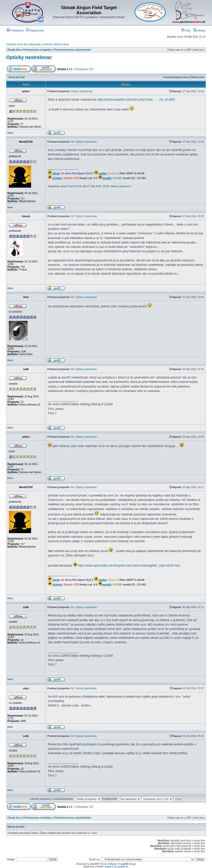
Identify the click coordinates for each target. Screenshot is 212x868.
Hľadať (199, 30)
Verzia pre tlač (17, 77)
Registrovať (35, 30)
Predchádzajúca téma (176, 77)
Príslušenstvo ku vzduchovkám (73, 50)
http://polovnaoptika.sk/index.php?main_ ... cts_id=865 (136, 99)
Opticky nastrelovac (29, 57)
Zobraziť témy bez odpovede (23, 44)
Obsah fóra (14, 50)
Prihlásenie (15, 30)
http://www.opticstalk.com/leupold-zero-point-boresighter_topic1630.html (129, 565)
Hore (10, 133)
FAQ (186, 30)
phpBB (94, 864)
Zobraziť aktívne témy (56, 44)
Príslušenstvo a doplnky (37, 50)
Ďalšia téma (198, 77)
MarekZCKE (75, 186)
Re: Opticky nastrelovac (84, 142)
